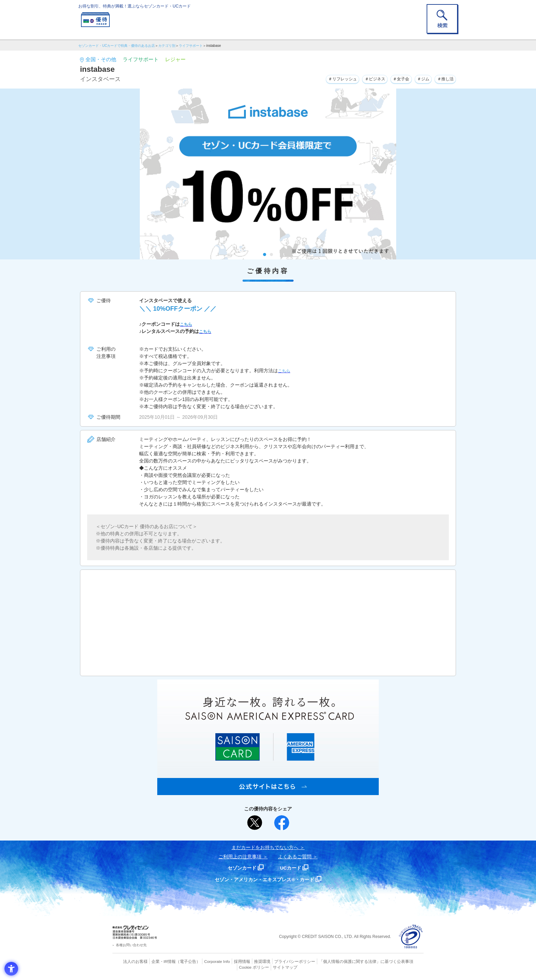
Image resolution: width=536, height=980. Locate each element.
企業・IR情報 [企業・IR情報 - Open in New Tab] (156, 961)
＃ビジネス (362, 78)
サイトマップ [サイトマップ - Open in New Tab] (268, 967)
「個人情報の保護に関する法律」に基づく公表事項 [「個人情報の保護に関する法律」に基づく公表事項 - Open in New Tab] (343, 961)
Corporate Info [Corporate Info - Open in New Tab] (205, 961)
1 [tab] (265, 254)
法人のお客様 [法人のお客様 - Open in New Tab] (129, 961)
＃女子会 (392, 78)
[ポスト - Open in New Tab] (255, 823)
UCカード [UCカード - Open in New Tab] (292, 868)
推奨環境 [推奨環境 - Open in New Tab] (247, 961)
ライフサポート (191, 46)
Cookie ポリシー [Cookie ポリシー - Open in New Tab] (404, 961)
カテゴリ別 (167, 46)
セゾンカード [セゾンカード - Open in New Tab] (240, 868)
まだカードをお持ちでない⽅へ (265, 847)
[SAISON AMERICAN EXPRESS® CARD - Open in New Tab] (268, 791)
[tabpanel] (268, 174)
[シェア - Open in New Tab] (282, 823)
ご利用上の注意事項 (240, 857)
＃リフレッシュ (324, 78)
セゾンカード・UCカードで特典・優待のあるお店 (117, 46)
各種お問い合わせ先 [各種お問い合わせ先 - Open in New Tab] (131, 945)
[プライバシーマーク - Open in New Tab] (411, 937)
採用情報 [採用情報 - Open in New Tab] (229, 961)
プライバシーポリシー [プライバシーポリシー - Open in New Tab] (278, 961)
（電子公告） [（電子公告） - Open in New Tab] (178, 961)
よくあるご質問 (295, 857)
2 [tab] (272, 254)
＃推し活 (443, 78)
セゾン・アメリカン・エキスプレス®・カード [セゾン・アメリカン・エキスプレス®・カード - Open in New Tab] (265, 879)
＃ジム (418, 78)
